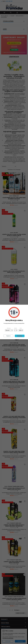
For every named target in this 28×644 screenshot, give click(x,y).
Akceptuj (20, 336)
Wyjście (8, 336)
